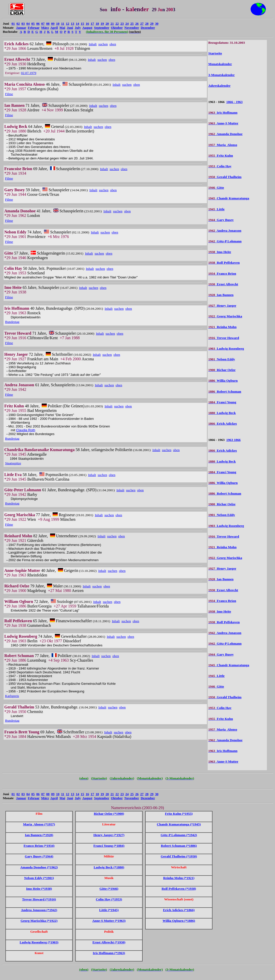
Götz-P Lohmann (225, 241)
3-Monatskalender (222, 75)
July (78, 28)
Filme (9, 94)
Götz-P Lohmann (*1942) (179, 835)
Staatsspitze (13, 463)
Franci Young (222, 402)
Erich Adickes (223, 424)
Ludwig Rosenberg (226, 348)
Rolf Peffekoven (224, 263)
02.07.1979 (29, 73)
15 (82, 24)
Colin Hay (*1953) (109, 899)
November (132, 28)
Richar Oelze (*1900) (109, 814)
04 (28, 24)
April (54, 28)
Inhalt (93, 44)
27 (142, 24)
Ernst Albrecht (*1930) (109, 942)
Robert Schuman (225, 391)
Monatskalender (220, 64)
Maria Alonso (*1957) (39, 824)
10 (58, 24)
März (45, 28)
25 (132, 24)
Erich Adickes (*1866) (179, 910)
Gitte (216, 188)
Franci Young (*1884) (109, 846)
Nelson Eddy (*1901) (39, 878)
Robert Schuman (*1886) (179, 846)
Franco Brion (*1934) (39, 846)
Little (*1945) (109, 910)
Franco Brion (222, 273)
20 (107, 24)
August (87, 28)
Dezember (148, 28)
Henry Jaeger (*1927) (109, 835)
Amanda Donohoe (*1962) (39, 867)
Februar (34, 28)
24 (127, 24)
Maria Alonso (223, 145)
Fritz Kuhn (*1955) (179, 814)
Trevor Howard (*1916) (39, 899)
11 (63, 24)
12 (67, 24)
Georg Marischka (225, 316)
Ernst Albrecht (223, 284)
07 (43, 24)
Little (217, 209)
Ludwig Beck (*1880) (109, 867)
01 (13, 24)
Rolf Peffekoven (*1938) (179, 889)
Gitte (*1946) (109, 889)
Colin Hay (220, 166)
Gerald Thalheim (225, 177)
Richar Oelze (222, 370)
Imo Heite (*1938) (39, 889)
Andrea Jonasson (225, 231)
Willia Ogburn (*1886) (179, 921)
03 (23, 24)
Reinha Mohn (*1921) (179, 878)
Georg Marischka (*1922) (39, 921)
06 (38, 24)
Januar (21, 28)
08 (48, 24)
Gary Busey (221, 220)
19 (102, 24)
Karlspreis (12, 696)
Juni (70, 28)
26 (137, 24)
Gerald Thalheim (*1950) (179, 856)
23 (122, 24)
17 (92, 24)
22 (117, 24)
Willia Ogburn (223, 381)
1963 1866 (233, 440)
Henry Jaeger (222, 306)
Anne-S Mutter (223, 123)
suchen (103, 44)
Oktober (117, 28)
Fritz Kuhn (221, 155)
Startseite (215, 53)
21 (112, 24)
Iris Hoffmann (223, 113)
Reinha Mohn (223, 327)
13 (73, 24)
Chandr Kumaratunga (229, 198)
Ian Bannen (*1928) (39, 835)
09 (53, 24)
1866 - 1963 (234, 102)
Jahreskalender (219, 86)
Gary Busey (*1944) (39, 856)
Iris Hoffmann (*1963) (109, 953)
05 (33, 24)
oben (113, 44)
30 (157, 24)
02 (18, 24)
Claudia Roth (26, 430)
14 (77, 24)
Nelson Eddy (222, 359)
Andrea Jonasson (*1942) (39, 910)
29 (152, 24)
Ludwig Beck (222, 413)
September (102, 28)
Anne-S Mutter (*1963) (109, 921)
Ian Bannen (221, 295)
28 (147, 24)
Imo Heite (220, 252)
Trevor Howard (224, 338)
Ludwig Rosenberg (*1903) (39, 942)
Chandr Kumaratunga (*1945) (179, 824)
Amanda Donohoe (226, 134)
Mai (62, 28)
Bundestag (12, 322)
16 (87, 24)
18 (97, 24)
